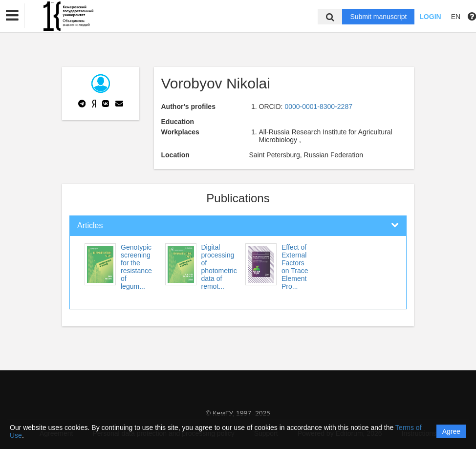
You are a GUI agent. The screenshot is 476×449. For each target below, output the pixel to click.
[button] (12, 16)
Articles (90, 225)
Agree (451, 431)
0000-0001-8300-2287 (318, 107)
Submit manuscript (378, 17)
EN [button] (456, 17)
